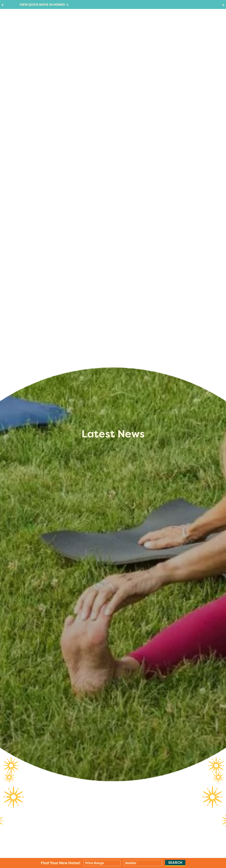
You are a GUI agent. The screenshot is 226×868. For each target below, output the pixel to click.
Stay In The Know (180, 21)
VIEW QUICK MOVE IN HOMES (44, 5)
